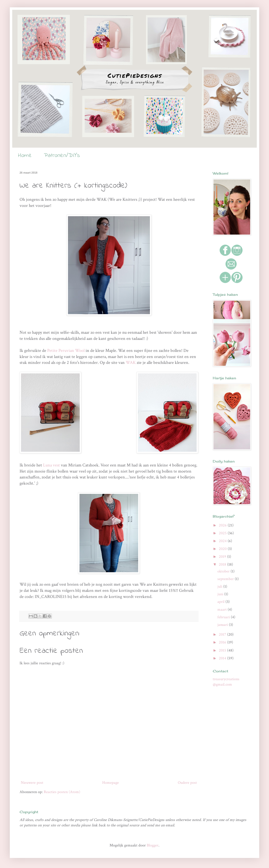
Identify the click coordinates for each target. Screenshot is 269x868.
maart (223, 610)
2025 (223, 533)
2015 (223, 650)
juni (221, 594)
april (221, 602)
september (226, 579)
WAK (131, 363)
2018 (223, 565)
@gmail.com (222, 684)
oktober (224, 571)
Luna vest (51, 465)
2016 (223, 642)
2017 (223, 635)
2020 (223, 549)
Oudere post (187, 783)
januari (223, 625)
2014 (223, 658)
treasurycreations (226, 679)
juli (220, 587)
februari (224, 617)
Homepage (111, 783)
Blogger (153, 845)
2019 (223, 557)
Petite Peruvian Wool (66, 351)
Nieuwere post (32, 783)
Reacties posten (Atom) (62, 792)
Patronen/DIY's (62, 156)
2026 (223, 525)
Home (25, 156)
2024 (223, 541)
